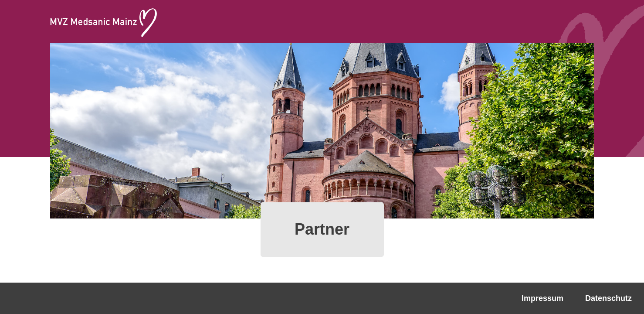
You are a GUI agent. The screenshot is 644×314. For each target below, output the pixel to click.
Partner (322, 229)
